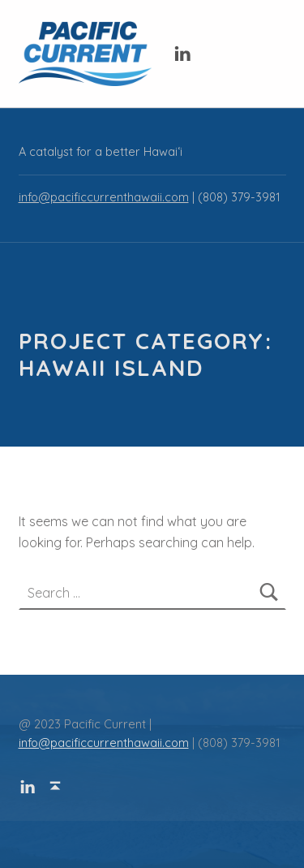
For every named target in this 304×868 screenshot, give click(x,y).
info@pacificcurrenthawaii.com (104, 197)
